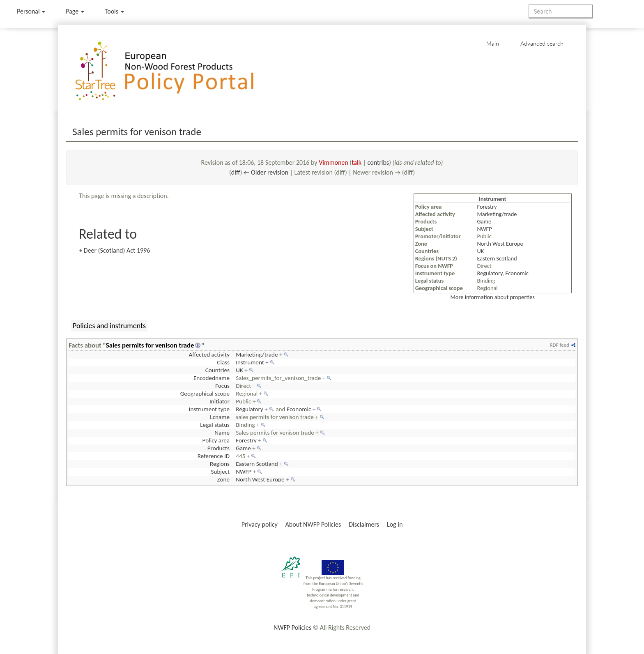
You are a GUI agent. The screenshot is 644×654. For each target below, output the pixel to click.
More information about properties (493, 297)
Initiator (220, 401)
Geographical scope (205, 394)
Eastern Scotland (497, 258)
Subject (220, 472)
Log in (395, 524)
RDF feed (559, 345)
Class (223, 362)
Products (218, 448)
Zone (223, 479)
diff (236, 172)
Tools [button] (114, 11)
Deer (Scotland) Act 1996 (117, 250)
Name (222, 433)
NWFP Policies (292, 628)
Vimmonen (333, 162)
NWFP (485, 229)
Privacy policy (260, 524)
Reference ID (214, 456)
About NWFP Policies (313, 524)
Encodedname (212, 378)
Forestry (487, 207)
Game (484, 221)
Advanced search (542, 43)
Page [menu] (75, 11)
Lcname (220, 417)
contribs (378, 162)
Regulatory (490, 273)
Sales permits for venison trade (150, 345)
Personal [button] (31, 11)
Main (493, 43)
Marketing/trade (497, 214)
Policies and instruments (109, 326)
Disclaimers (364, 524)
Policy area (216, 440)
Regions (220, 464)
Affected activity (209, 355)
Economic (517, 273)
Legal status (215, 425)
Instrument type (209, 409)
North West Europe (500, 244)
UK (481, 251)
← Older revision (266, 172)
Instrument (250, 362)
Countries (217, 370)
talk (356, 162)
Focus (222, 386)
